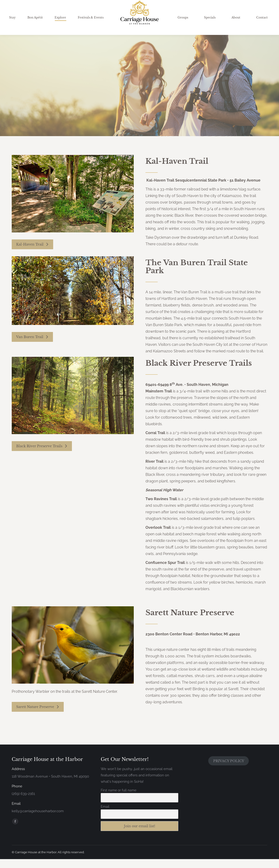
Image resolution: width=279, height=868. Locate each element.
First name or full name (119, 799)
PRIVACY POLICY (229, 770)
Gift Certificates (258, 7)
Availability (229, 7)
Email (105, 816)
